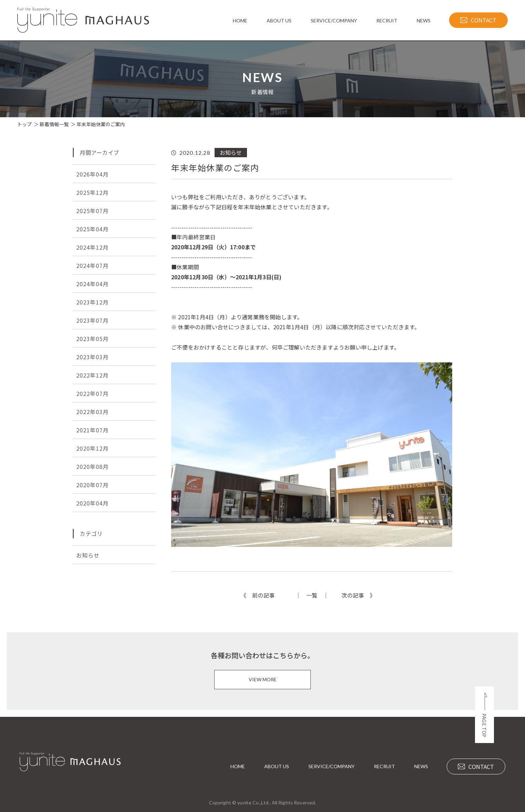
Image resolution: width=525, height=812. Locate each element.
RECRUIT (384, 766)
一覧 (312, 595)
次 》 (359, 595)
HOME (238, 766)
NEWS (421, 766)
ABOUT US (277, 766)
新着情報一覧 (54, 124)
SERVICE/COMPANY (331, 766)
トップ (24, 124)
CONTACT (476, 766)
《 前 (258, 595)
